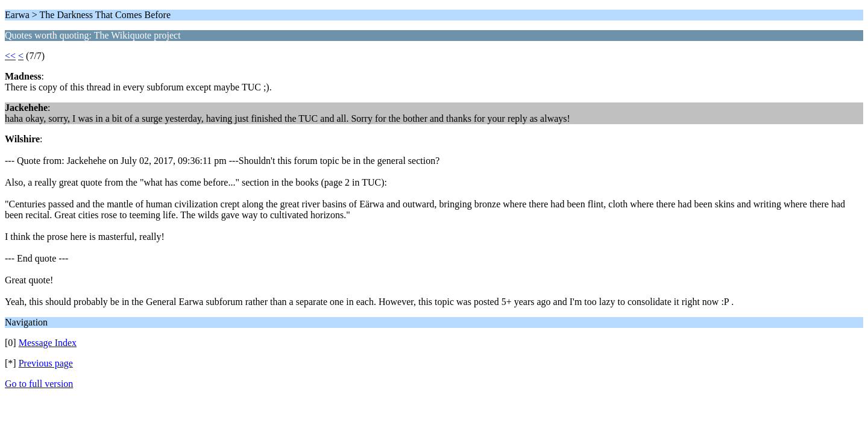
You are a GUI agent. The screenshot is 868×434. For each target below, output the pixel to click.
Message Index (48, 343)
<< (10, 56)
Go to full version (39, 384)
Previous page (46, 363)
